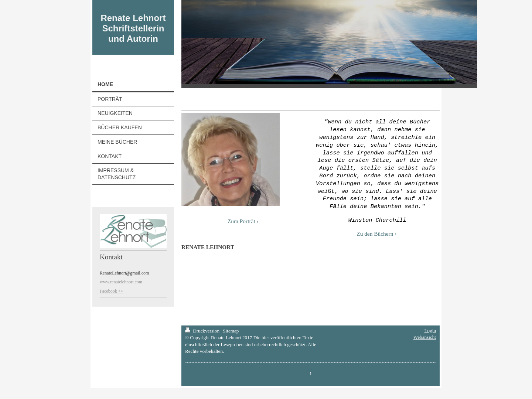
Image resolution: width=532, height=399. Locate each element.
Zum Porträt (241, 221)
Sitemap (231, 331)
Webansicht (425, 337)
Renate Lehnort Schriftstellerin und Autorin (133, 28)
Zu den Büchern (375, 233)
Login (430, 330)
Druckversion (203, 331)
